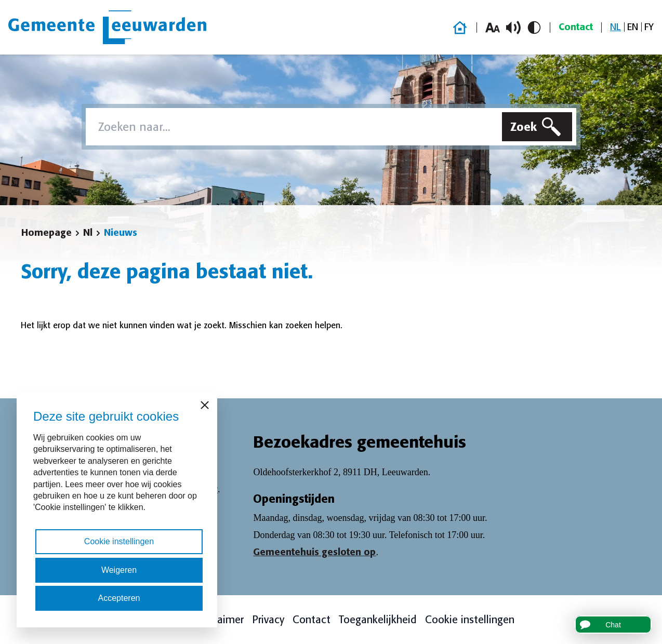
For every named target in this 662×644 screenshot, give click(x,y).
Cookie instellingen (470, 620)
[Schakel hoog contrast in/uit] (534, 28)
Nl (88, 233)
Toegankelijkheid (378, 620)
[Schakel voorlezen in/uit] (513, 28)
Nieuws (121, 233)
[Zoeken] (537, 127)
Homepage (47, 233)
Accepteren (119, 598)
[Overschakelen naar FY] (649, 27)
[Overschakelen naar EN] (633, 27)
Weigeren (119, 570)
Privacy (268, 620)
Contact (576, 27)
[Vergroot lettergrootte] (493, 28)
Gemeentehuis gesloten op (314, 552)
